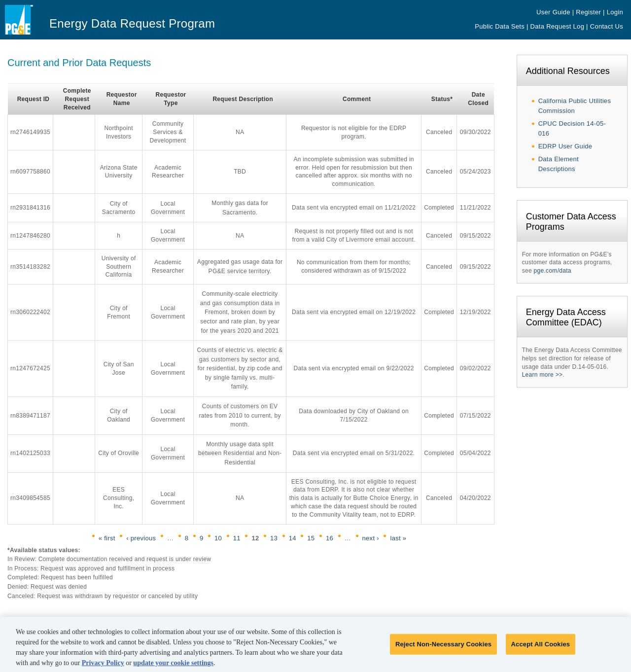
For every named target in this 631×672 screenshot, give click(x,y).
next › (371, 538)
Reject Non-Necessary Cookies (443, 648)
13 (274, 538)
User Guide (553, 12)
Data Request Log (558, 26)
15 (311, 538)
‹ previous (141, 538)
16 (330, 538)
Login (615, 12)
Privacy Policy (103, 666)
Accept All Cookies (541, 648)
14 (293, 538)
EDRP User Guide (565, 146)
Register (588, 12)
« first (107, 538)
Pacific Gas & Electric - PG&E (26, 28)
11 (237, 538)
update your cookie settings (173, 666)
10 (218, 538)
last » (398, 538)
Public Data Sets (500, 26)
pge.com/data (553, 271)
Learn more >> (543, 375)
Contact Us (607, 26)
